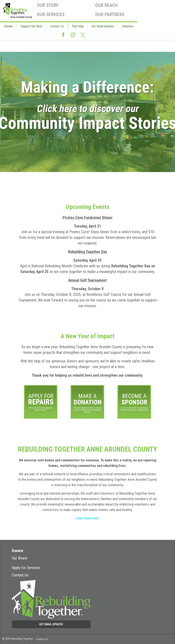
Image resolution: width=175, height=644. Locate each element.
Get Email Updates (103, 26)
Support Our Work (32, 26)
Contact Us (57, 26)
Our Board (20, 558)
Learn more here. (88, 518)
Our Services (51, 14)
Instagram (73, 37)
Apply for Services (26, 568)
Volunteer (128, 26)
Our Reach (107, 5)
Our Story (48, 5)
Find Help (78, 26)
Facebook (63, 37)
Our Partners (110, 14)
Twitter (83, 37)
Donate (8, 26)
